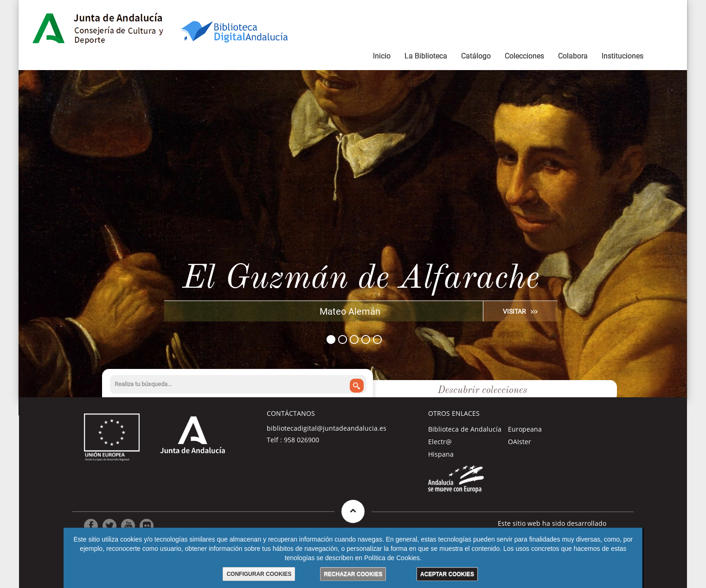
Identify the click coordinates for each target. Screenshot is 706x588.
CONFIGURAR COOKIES (259, 574)
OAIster (520, 442)
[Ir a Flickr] (147, 526)
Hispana (441, 454)
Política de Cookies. (393, 558)
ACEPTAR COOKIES (447, 574)
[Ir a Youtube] (128, 526)
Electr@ (440, 442)
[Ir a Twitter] (109, 526)
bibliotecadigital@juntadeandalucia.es (327, 428)
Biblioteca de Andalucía (465, 429)
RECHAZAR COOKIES (353, 574)
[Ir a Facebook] (91, 526)
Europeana (525, 429)
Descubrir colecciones (482, 391)
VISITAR (514, 311)
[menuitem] (382, 58)
